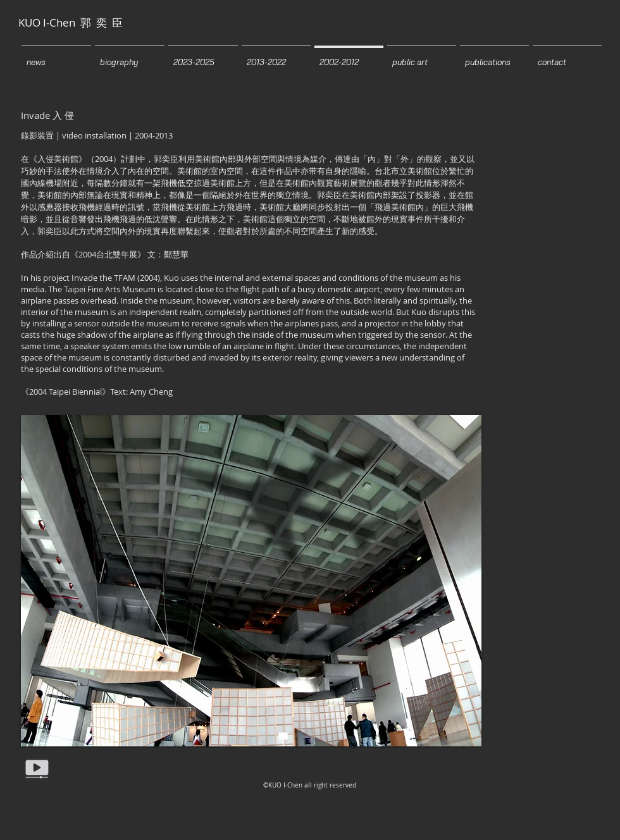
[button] (251, 581)
